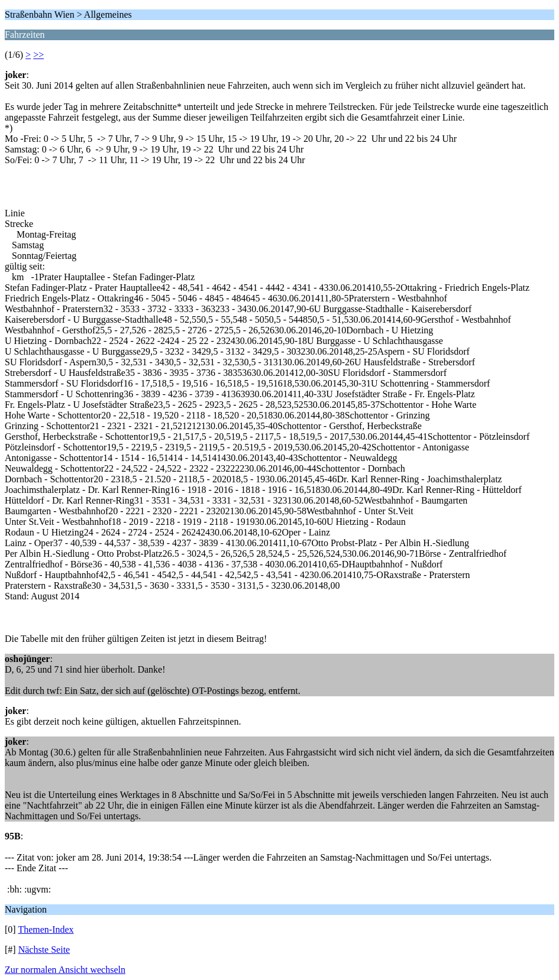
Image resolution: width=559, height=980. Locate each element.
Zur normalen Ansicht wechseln (65, 970)
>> (38, 55)
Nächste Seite (44, 950)
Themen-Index (46, 929)
